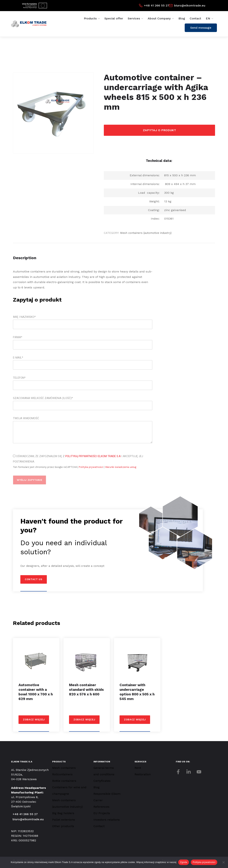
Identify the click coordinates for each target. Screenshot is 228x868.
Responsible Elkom (107, 794)
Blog (182, 18)
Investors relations (107, 820)
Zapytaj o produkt (160, 130)
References (101, 807)
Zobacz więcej (34, 720)
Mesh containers (64, 768)
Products (90, 18)
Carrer (98, 800)
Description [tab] (25, 258)
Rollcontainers (62, 774)
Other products (63, 826)
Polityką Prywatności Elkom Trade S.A (93, 456)
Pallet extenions (64, 820)
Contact (195, 18)
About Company (159, 18)
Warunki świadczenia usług (121, 467)
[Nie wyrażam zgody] (223, 862)
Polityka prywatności (91, 467)
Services (134, 18)
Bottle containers (64, 781)
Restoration (143, 774)
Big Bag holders (63, 813)
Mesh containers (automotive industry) (146, 233)
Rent (138, 768)
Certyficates (102, 781)
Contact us (34, 579)
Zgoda (184, 862)
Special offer (114, 18)
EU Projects (102, 813)
